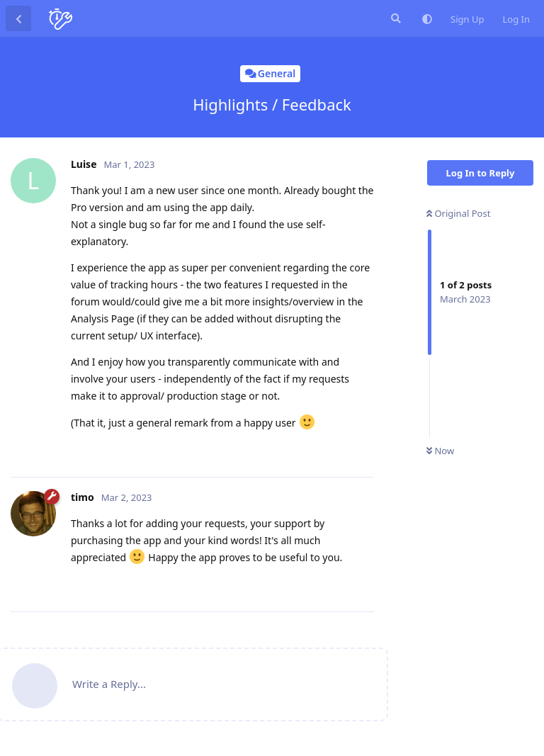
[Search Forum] (395, 18)
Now (440, 451)
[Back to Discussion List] (18, 18)
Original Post (458, 213)
